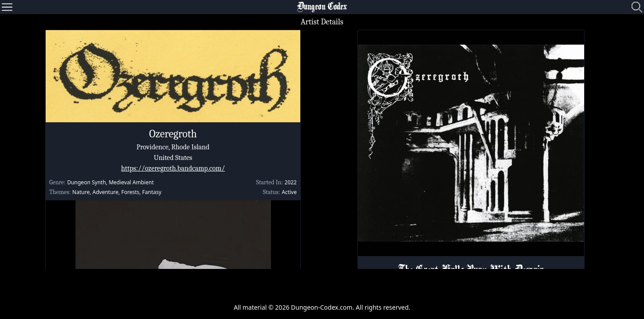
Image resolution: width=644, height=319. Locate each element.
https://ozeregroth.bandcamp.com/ (173, 168)
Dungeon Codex (322, 7)
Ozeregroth (173, 134)
